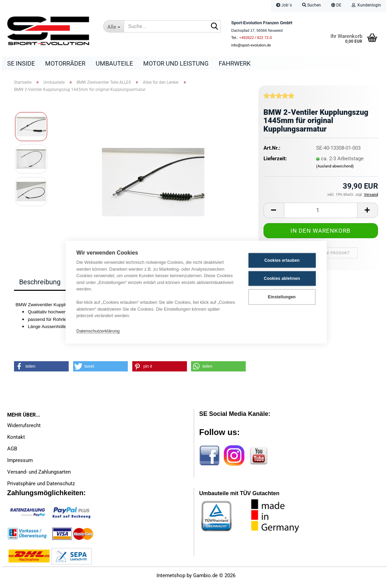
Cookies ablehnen (282, 279)
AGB (12, 449)
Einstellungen (282, 297)
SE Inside (21, 63)
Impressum (20, 460)
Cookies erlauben (282, 260)
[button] (336, 6)
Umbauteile (114, 63)
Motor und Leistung (176, 63)
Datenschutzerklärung (98, 331)
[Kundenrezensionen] (279, 98)
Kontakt (16, 437)
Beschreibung (40, 282)
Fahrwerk (235, 63)
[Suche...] (114, 26)
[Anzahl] (321, 210)
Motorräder (65, 63)
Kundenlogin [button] (366, 5)
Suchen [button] (312, 5)
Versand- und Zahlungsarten (39, 472)
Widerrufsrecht (24, 425)
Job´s (284, 5)
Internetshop (171, 575)
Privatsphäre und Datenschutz (41, 484)
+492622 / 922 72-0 (256, 38)
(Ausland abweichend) (335, 166)
